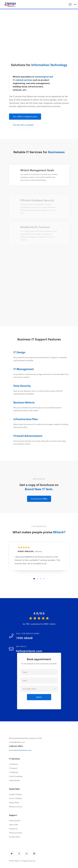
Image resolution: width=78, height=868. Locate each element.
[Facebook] (19, 854)
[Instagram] (27, 854)
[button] (34, 582)
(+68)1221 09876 (16, 746)
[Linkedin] (34, 854)
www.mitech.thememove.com (20, 750)
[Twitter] (12, 854)
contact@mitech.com (17, 742)
